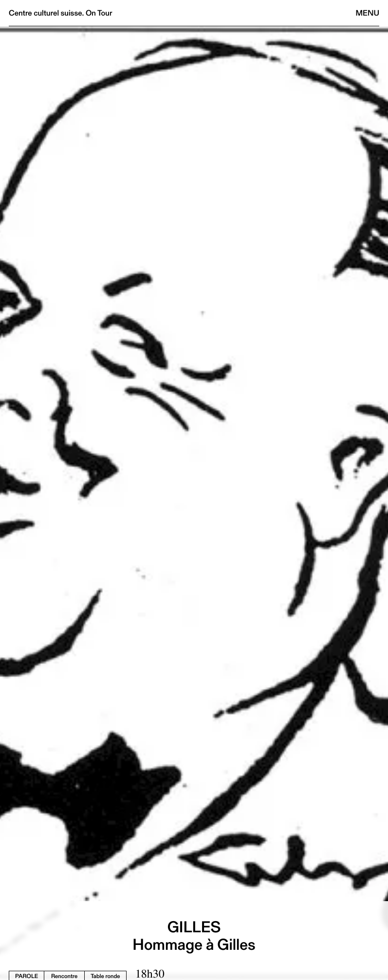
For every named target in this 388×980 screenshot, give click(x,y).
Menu (368, 13)
